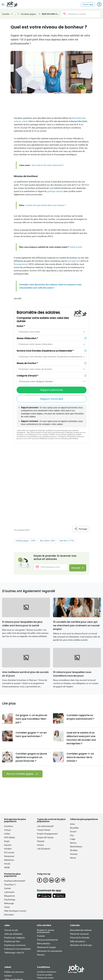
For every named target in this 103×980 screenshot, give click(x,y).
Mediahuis (9, 794)
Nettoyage (9, 837)
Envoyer (75, 500)
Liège (73, 773)
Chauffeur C (10, 819)
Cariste (7, 822)
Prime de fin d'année (80, 872)
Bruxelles (74, 762)
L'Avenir (78, 950)
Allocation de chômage (81, 879)
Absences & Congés (46, 881)
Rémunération (44, 878)
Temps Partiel (44, 764)
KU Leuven (9, 787)
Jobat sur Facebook (14, 914)
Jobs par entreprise (13, 868)
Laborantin (9, 826)
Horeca (40, 779)
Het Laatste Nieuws (29, 946)
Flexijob (41, 775)
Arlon (72, 758)
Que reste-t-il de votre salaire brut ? (48, 165)
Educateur (9, 849)
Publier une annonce (14, 906)
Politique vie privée (45, 915)
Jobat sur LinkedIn (13, 921)
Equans (8, 779)
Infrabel (8, 783)
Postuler (41, 870)
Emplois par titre (12, 875)
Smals (7, 798)
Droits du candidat (45, 909)
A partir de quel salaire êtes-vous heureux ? (46, 205)
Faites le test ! (76, 247)
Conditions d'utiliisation (47, 906)
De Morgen (63, 946)
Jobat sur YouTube (13, 929)
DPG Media (10, 772)
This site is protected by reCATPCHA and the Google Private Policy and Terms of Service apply (51, 934)
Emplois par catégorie (14, 872)
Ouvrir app (88, 4)
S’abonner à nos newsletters (17, 883)
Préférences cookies (45, 918)
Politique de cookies (45, 912)
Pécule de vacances (79, 868)
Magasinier (9, 830)
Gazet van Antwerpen (81, 946)
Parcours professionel (47, 874)
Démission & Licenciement (50, 885)
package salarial (55, 191)
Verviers (74, 788)
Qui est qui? (10, 932)
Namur (73, 777)
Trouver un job (11, 864)
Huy (72, 769)
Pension (41, 889)
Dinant (73, 766)
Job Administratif (45, 760)
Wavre (73, 792)
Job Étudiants (44, 783)
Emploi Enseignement (47, 768)
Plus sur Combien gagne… (20, 708)
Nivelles (74, 784)
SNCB (7, 802)
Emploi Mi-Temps (45, 772)
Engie (7, 775)
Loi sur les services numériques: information (50, 925)
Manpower (9, 790)
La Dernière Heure (52, 950)
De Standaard (48, 946)
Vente (7, 841)
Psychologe (10, 834)
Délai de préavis (78, 875)
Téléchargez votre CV (14, 887)
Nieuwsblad (11, 946)
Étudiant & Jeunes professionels (46, 865)
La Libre (67, 950)
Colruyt (8, 764)
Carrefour (9, 760)
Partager (81, 461)
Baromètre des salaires (81, 864)
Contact (8, 910)
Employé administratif (15, 815)
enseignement (21, 264)
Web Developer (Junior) (15, 845)
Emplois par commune (15, 879)
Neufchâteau (76, 781)
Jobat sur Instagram (14, 917)
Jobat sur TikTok (12, 925)
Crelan (7, 768)
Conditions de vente (45, 921)
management (74, 261)
